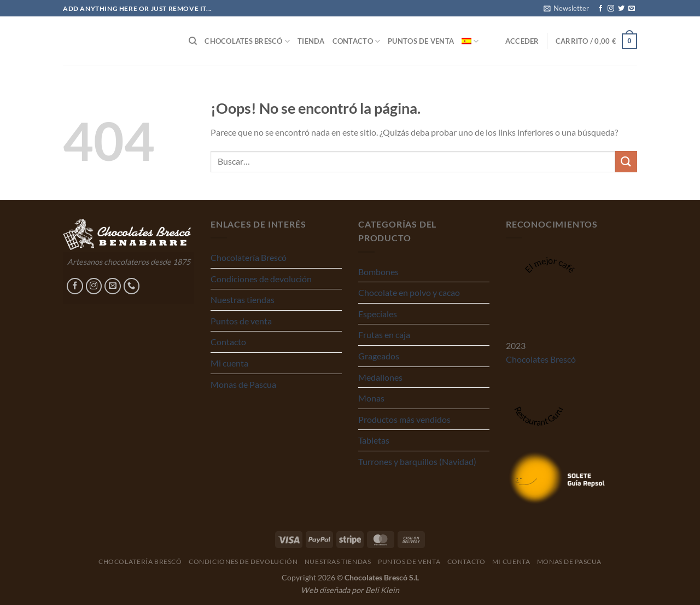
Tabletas (374, 440)
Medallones (380, 377)
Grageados (379, 356)
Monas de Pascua (243, 384)
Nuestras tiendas (243, 299)
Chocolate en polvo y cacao (409, 292)
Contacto (357, 41)
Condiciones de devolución (261, 279)
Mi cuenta (229, 363)
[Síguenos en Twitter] (621, 9)
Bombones (378, 272)
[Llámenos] (132, 286)
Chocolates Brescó (247, 41)
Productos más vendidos (404, 419)
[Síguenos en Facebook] (600, 9)
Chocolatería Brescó (249, 257)
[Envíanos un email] (632, 9)
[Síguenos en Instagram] (611, 9)
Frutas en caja (384, 335)
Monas (371, 398)
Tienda (311, 41)
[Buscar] (193, 41)
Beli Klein (382, 590)
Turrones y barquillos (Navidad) (417, 461)
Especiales (378, 314)
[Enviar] (626, 162)
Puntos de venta (421, 41)
